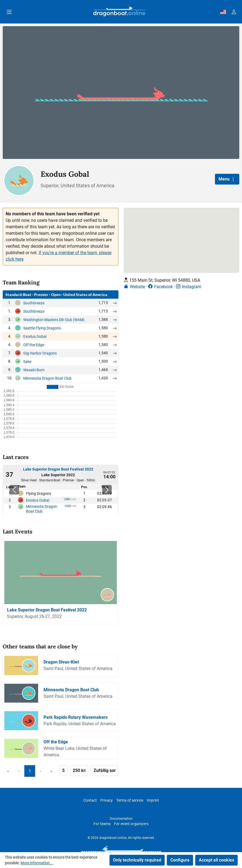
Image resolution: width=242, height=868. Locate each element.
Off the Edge (34, 345)
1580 (67, 500)
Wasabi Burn (34, 370)
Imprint (153, 800)
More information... (37, 863)
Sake (27, 362)
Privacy (107, 800)
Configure (180, 860)
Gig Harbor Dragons (40, 353)
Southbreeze (34, 303)
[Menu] (9, 12)
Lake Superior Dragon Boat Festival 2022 (58, 469)
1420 (68, 507)
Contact (90, 800)
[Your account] (234, 12)
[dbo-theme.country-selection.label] (223, 12)
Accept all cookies (216, 860)
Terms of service (130, 800)
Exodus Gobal (35, 336)
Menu (227, 179)
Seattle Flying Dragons (42, 328)
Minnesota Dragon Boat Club (47, 378)
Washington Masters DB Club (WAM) (54, 320)
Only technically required (137, 860)
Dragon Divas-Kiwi (61, 662)
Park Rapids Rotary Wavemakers (76, 717)
